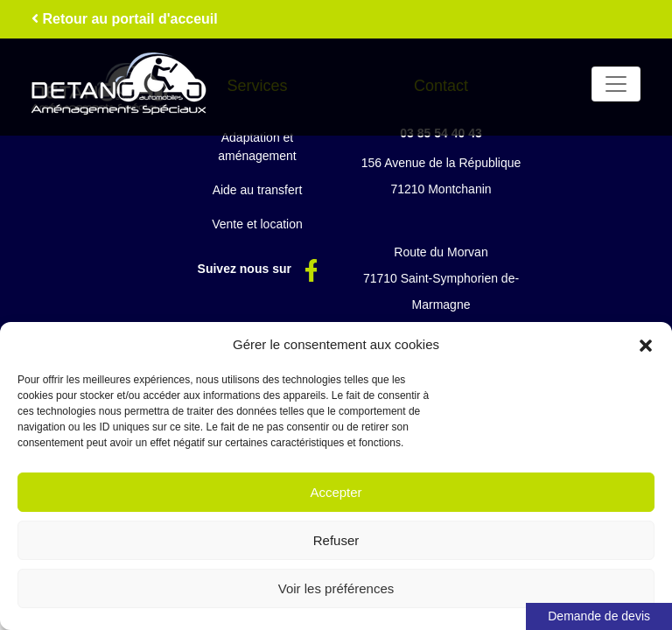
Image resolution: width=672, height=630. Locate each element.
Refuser (336, 540)
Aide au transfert (258, 190)
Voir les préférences (336, 588)
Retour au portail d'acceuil (125, 19)
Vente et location (257, 224)
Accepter (336, 492)
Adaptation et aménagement (257, 147)
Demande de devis (599, 616)
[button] (646, 345)
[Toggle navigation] (616, 84)
